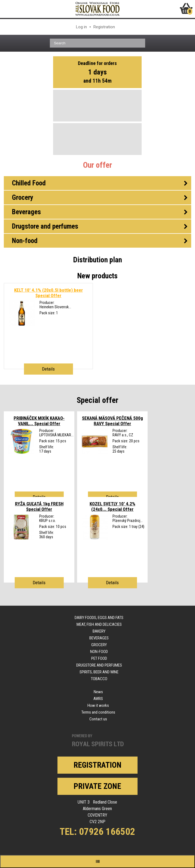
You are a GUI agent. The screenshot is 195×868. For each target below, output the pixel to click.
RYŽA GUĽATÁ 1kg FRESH (39, 506)
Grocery (99, 645)
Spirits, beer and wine (99, 672)
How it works (98, 705)
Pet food (99, 658)
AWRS (98, 699)
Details (48, 369)
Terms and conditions (98, 712)
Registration (104, 27)
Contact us (98, 719)
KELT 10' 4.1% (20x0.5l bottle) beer (48, 293)
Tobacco (99, 679)
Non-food (99, 652)
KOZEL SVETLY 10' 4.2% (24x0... (112, 506)
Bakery (99, 631)
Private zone (97, 786)
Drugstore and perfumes (99, 665)
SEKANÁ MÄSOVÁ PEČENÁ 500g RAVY (112, 421)
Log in (81, 27)
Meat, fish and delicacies (99, 624)
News (98, 692)
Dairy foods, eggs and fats (99, 618)
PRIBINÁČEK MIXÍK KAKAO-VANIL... (39, 421)
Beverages (99, 638)
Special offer (97, 400)
